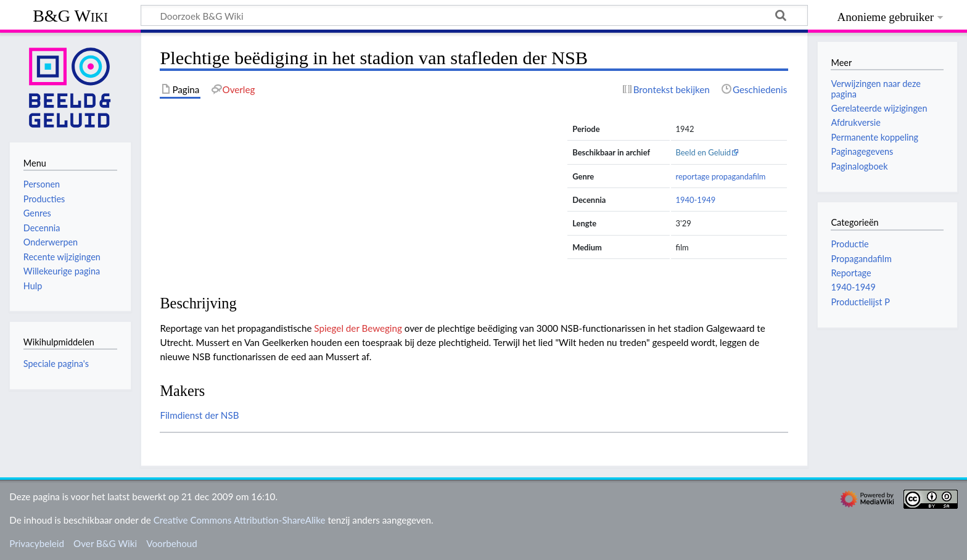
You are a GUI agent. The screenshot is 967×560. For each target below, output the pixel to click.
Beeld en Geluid (704, 152)
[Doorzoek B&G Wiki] (474, 15)
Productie (850, 244)
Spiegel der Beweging (358, 328)
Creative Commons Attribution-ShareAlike (240, 520)
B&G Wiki (70, 16)
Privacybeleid (37, 543)
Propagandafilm (861, 259)
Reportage (851, 273)
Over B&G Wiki (105, 543)
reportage (693, 176)
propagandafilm (739, 176)
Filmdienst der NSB (199, 415)
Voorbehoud (171, 543)
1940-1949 (696, 200)
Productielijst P (860, 302)
